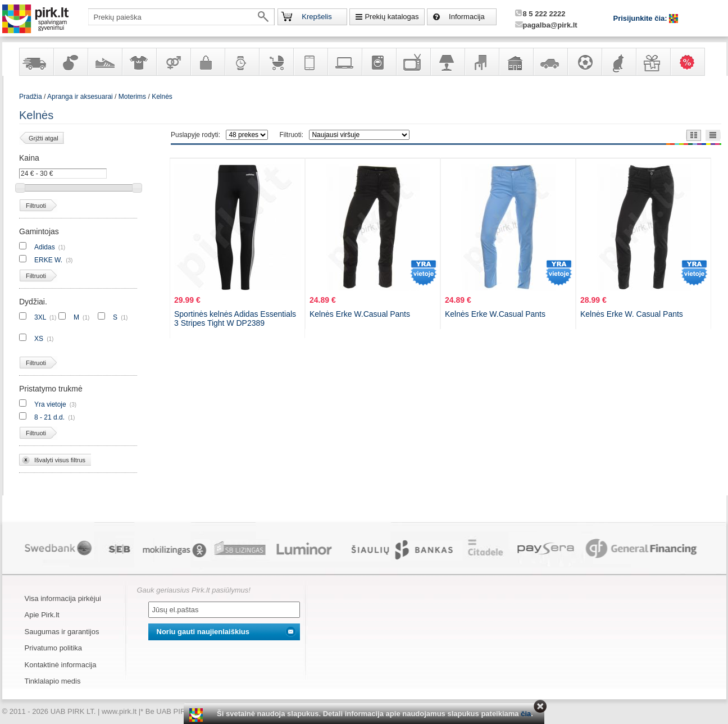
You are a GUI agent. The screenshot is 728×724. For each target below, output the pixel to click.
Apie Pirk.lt (42, 615)
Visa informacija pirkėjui (63, 598)
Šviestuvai (447, 62)
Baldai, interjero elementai (481, 62)
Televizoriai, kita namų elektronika (413, 62)
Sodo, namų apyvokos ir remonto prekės (516, 62)
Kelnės (162, 97)
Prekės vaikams (276, 62)
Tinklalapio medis (53, 681)
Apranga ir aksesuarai (139, 62)
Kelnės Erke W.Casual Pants (360, 314)
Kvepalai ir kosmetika (70, 62)
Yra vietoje (50, 404)
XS (39, 339)
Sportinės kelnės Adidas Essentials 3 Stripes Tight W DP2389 (235, 318)
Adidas (45, 247)
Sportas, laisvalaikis (584, 62)
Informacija (467, 17)
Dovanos (653, 62)
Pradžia (31, 97)
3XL (40, 317)
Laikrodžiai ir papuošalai (242, 62)
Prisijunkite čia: (641, 18)
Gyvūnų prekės (618, 62)
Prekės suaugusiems (173, 62)
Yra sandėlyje (36, 62)
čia (526, 714)
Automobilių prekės (550, 62)
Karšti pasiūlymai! (691, 62)
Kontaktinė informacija (61, 665)
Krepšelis (317, 17)
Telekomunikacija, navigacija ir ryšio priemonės (310, 62)
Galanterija (207, 62)
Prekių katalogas (392, 17)
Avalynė (104, 62)
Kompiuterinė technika (344, 62)
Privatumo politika (54, 648)
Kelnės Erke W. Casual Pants (632, 314)
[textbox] (181, 17)
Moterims (132, 97)
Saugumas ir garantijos (62, 632)
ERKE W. (48, 260)
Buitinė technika (379, 62)
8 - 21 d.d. (49, 417)
